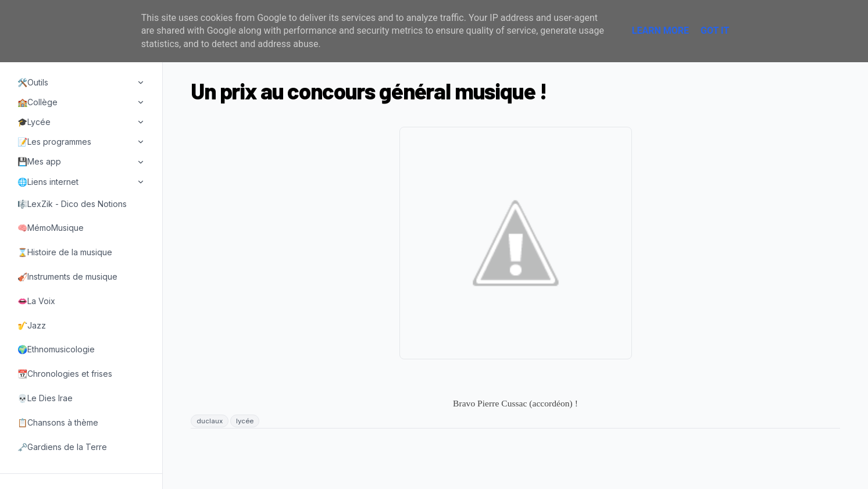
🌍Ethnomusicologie (56, 349)
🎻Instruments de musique (67, 276)
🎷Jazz (32, 325)
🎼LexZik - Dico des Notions (72, 204)
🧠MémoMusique (51, 228)
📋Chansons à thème (58, 422)
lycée (245, 421)
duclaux (210, 421)
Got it (715, 31)
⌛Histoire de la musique (65, 252)
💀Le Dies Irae (45, 398)
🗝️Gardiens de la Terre (62, 447)
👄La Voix (36, 301)
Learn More (660, 31)
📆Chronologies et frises (65, 374)
